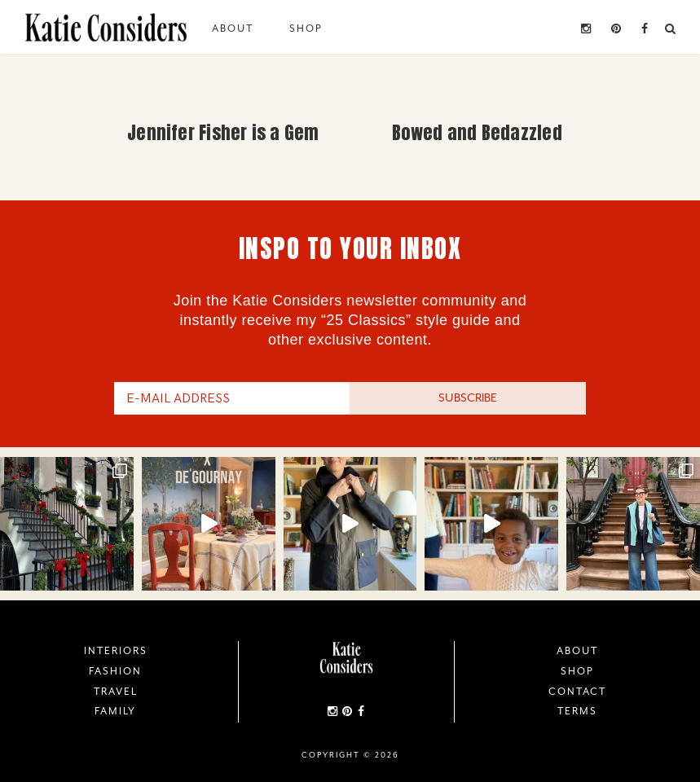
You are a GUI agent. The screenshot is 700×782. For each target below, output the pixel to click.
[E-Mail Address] (232, 398)
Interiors (116, 651)
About (233, 29)
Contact (577, 692)
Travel (116, 692)
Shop (306, 29)
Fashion (115, 671)
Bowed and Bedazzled (477, 132)
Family (115, 711)
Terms (577, 711)
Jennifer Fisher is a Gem (223, 132)
